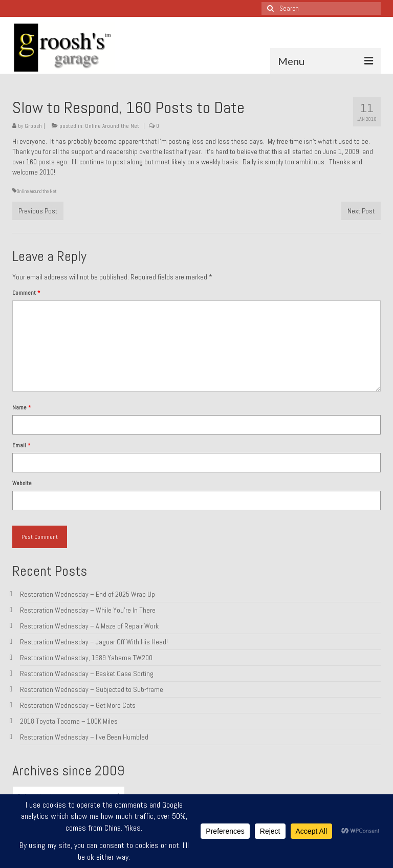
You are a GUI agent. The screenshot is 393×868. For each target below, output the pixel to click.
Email (21, 445)
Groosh (33, 126)
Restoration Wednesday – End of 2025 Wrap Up (88, 594)
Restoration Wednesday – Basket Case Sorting (87, 674)
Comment (26, 293)
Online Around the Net (112, 126)
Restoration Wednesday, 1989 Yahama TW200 (86, 658)
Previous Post (38, 211)
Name (21, 407)
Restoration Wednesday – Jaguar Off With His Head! (94, 642)
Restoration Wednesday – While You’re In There (88, 610)
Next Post (361, 211)
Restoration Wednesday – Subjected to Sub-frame (92, 689)
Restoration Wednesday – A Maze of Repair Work (89, 626)
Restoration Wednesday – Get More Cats (78, 705)
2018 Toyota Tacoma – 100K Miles (69, 721)
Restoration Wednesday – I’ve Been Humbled (84, 737)
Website (22, 483)
